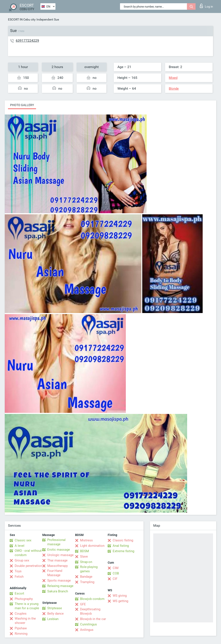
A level (20, 546)
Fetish (19, 577)
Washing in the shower (25, 621)
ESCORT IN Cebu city (22, 19)
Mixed (173, 78)
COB (116, 573)
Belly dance (55, 614)
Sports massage (59, 580)
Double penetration (28, 566)
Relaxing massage (60, 586)
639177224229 (27, 41)
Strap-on (86, 562)
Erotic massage (59, 550)
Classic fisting (123, 540)
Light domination (92, 546)
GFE (83, 604)
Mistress (86, 540)
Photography (24, 599)
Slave (84, 557)
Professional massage (56, 542)
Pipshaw (21, 628)
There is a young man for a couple (27, 606)
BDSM (84, 551)
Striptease (55, 608)
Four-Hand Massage (55, 573)
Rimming (21, 634)
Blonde (174, 89)
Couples (21, 614)
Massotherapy (58, 566)
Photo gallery (22, 105)
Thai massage (57, 560)
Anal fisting (121, 546)
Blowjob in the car (93, 619)
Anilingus (87, 630)
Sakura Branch (58, 591)
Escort (19, 593)
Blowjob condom (92, 599)
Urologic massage (60, 555)
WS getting (120, 601)
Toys (18, 571)
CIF (115, 579)
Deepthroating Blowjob (90, 611)
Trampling (87, 582)
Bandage (86, 577)
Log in (206, 6)
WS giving (120, 596)
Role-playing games (89, 569)
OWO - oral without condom (28, 553)
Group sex (22, 560)
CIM (116, 568)
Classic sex (23, 540)
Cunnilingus (88, 624)
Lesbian (53, 619)
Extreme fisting (123, 551)
